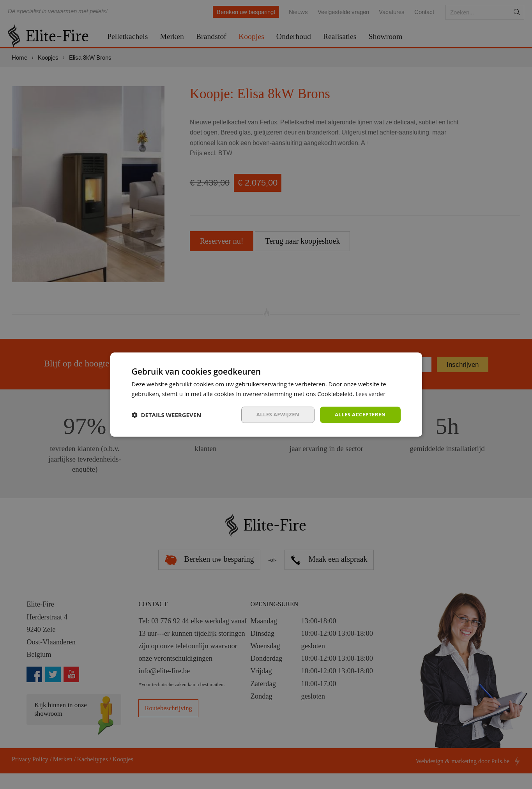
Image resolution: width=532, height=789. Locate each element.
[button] (167, 415)
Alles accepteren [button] (359, 415)
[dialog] (266, 394)
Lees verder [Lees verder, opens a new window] (372, 393)
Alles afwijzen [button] (273, 415)
